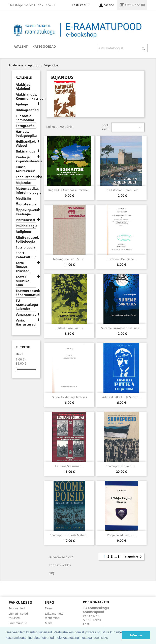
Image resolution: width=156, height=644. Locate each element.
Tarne (49, 608)
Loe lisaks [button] (101, 638)
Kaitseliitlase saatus (69, 328)
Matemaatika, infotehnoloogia (26, 191)
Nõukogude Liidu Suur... (69, 259)
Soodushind (17, 608)
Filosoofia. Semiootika (25, 118)
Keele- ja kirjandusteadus (26, 159)
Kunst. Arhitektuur (25, 169)
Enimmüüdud (18, 623)
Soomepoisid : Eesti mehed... (69, 535)
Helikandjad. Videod (26, 144)
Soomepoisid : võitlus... (121, 466)
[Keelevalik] (81, 5)
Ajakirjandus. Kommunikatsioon (26, 96)
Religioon (23, 232)
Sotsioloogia (26, 247)
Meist (49, 623)
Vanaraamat (26, 315)
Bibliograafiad (26, 110)
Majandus (24, 183)
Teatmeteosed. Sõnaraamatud (26, 293)
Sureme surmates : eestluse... (121, 328)
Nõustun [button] (136, 635)
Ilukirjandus (25, 151)
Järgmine (133, 557)
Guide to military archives (69, 397)
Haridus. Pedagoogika (26, 134)
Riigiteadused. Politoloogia (26, 240)
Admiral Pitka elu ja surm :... (121, 397)
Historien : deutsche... (121, 259)
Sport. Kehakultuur (26, 255)
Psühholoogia (26, 226)
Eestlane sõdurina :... (69, 466)
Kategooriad (44, 46)
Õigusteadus (26, 204)
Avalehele (24, 77)
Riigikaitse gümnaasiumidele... (69, 190)
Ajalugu (22, 104)
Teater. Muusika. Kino (23, 281)
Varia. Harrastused (26, 322)
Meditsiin (23, 198)
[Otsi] (122, 48)
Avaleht (21, 46)
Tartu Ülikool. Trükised (23, 267)
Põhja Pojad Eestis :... (121, 535)
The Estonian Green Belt (121, 190)
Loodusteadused (26, 177)
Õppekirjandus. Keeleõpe (26, 212)
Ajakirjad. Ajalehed (24, 87)
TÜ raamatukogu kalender (26, 305)
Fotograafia (25, 126)
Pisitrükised (25, 220)
